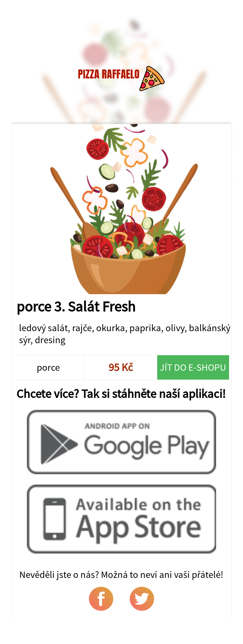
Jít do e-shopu (193, 367)
